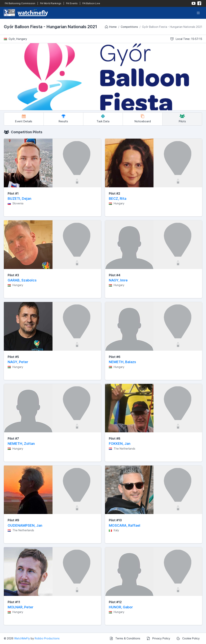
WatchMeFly (22, 638)
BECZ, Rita (118, 199)
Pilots (182, 119)
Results (63, 119)
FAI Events (72, 3)
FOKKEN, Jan (120, 444)
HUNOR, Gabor (121, 607)
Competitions (129, 27)
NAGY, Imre (118, 280)
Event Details (24, 119)
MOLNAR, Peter (21, 607)
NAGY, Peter (18, 362)
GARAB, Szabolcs (22, 280)
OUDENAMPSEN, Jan (25, 525)
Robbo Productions (47, 638)
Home (111, 27)
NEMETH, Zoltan (21, 444)
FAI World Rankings (51, 3)
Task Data (103, 119)
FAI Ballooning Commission (20, 3)
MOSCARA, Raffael (125, 525)
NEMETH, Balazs (122, 362)
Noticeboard (143, 119)
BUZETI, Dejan (20, 199)
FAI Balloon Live (91, 3)
